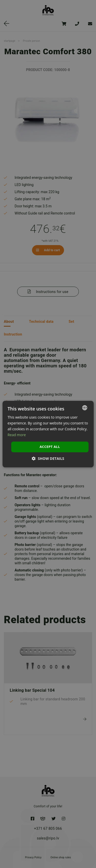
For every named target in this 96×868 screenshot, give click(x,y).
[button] (48, 458)
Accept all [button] (50, 447)
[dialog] (48, 434)
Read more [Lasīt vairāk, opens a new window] (17, 435)
